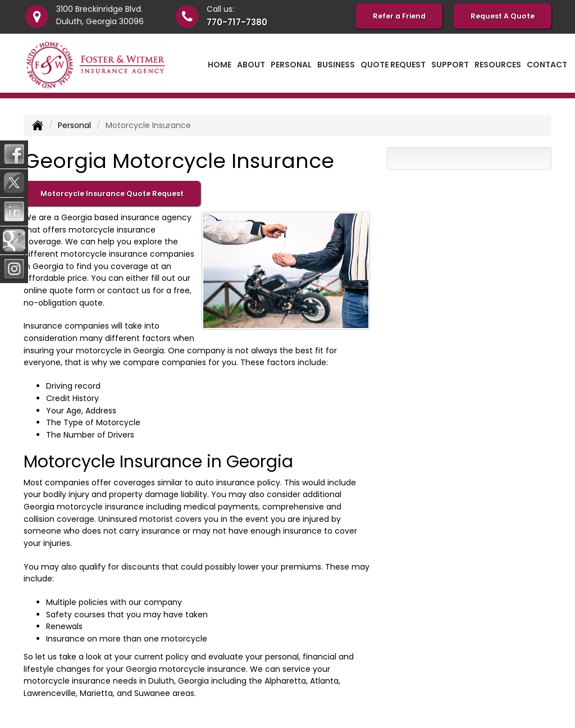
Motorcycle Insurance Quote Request (112, 194)
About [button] (251, 65)
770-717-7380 (237, 22)
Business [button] (336, 65)
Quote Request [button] (393, 65)
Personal (74, 125)
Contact (547, 65)
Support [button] (450, 65)
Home (220, 65)
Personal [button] (291, 65)
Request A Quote (503, 16)
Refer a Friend (399, 16)
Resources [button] (498, 65)
